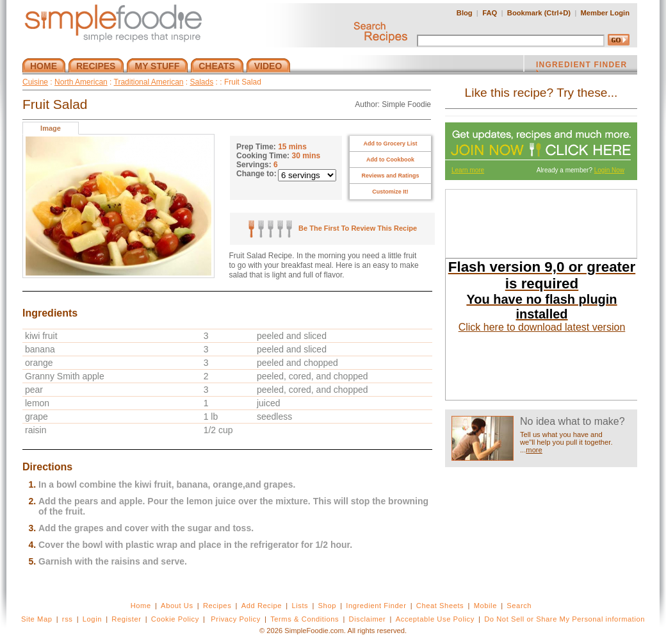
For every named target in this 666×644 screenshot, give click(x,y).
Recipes (217, 606)
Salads (202, 82)
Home (141, 606)
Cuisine (35, 82)
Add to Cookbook (390, 160)
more (534, 450)
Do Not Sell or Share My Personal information (564, 619)
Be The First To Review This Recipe (332, 228)
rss (68, 619)
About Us (177, 606)
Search (519, 606)
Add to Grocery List (390, 144)
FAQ (490, 13)
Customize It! (390, 192)
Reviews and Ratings (390, 176)
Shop (327, 606)
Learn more (468, 170)
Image (51, 128)
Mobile (485, 606)
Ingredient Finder (376, 606)
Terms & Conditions (305, 619)
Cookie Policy (175, 619)
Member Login (605, 13)
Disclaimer (368, 619)
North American (81, 82)
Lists (300, 606)
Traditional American (149, 82)
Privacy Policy (235, 619)
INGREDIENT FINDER (581, 66)
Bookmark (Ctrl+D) (539, 13)
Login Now (609, 170)
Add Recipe (262, 606)
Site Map (37, 619)
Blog (465, 13)
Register (126, 619)
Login (92, 619)
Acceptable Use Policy (435, 619)
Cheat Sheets (440, 606)
